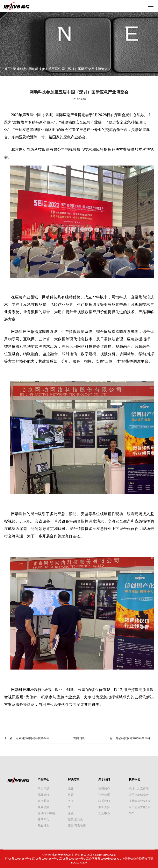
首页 (7, 69)
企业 (71, 813)
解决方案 (74, 779)
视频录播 (43, 807)
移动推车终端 (46, 813)
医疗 (71, 801)
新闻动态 (20, 69)
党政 (71, 789)
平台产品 (43, 789)
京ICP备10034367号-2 (45, 859)
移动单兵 (43, 820)
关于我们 (104, 779)
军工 (71, 807)
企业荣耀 (104, 795)
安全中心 (104, 813)
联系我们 (104, 801)
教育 (71, 795)
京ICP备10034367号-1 (18, 859)
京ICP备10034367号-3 (72, 859)
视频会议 (43, 795)
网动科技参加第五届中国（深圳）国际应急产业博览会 (68, 69)
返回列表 (79, 738)
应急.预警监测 (77, 826)
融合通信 (43, 801)
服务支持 (104, 807)
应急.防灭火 (76, 820)
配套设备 (43, 826)
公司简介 (104, 789)
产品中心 (43, 779)
